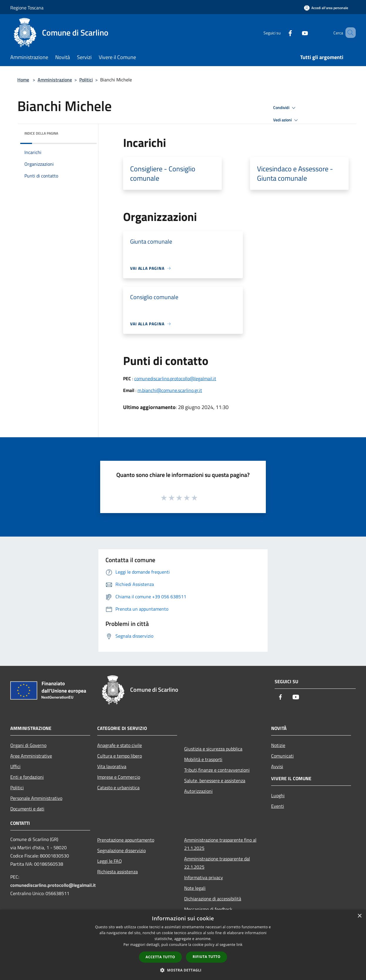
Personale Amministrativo (36, 798)
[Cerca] (349, 33)
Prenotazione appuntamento (126, 840)
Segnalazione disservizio (121, 850)
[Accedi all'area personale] (326, 8)
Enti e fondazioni (27, 777)
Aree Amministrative (31, 756)
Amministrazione (55, 80)
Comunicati (282, 756)
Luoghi (278, 795)
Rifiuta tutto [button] (207, 957)
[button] (183, 970)
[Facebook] (282, 32)
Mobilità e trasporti (203, 759)
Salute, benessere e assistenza (215, 780)
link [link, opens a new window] (240, 945)
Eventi (278, 806)
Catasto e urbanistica (118, 788)
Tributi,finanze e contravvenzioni (217, 770)
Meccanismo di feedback (208, 909)
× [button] (359, 916)
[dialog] (183, 945)
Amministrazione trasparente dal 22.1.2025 (217, 863)
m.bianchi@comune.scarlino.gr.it (170, 390)
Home (23, 80)
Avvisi (277, 766)
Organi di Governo (28, 745)
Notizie (278, 745)
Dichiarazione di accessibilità (213, 899)
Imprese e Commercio (119, 777)
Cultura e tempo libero (120, 756)
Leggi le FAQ (110, 861)
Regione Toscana (27, 8)
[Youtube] (296, 32)
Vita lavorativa (112, 766)
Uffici (15, 766)
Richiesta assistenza (117, 872)
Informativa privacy (204, 877)
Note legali (195, 888)
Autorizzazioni (198, 791)
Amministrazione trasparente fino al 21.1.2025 (220, 844)
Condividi (285, 108)
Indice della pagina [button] (41, 133)
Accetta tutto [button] (160, 957)
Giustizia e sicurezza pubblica (213, 749)
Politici (86, 80)
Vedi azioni (286, 120)
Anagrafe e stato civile (120, 745)
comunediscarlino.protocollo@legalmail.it (175, 378)
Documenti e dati (27, 809)
